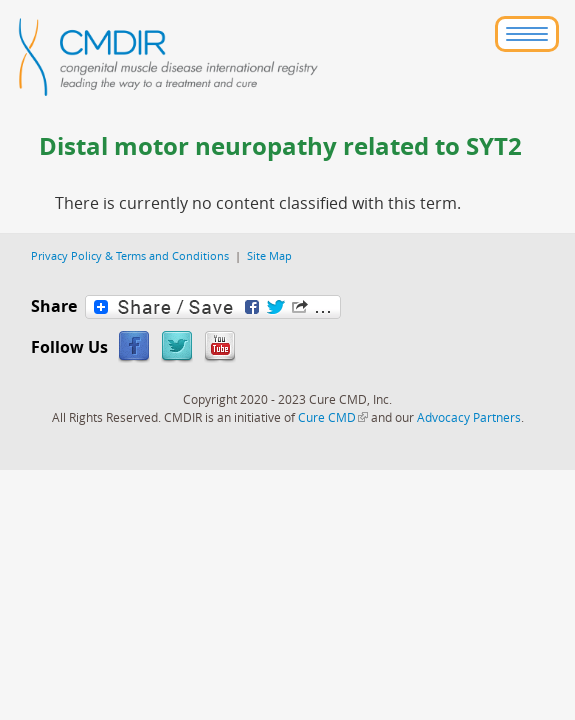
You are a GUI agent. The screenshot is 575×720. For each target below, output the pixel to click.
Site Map (269, 255)
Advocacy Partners (469, 417)
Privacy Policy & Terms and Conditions (130, 255)
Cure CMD (333, 417)
